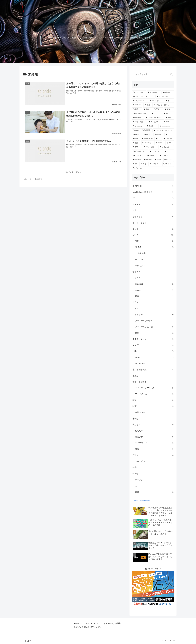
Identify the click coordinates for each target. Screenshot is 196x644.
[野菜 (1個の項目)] (158, 109)
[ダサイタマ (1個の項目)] (155, 122)
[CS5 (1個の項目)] (136, 139)
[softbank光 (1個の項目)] (166, 147)
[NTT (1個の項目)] (137, 147)
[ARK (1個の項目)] (168, 122)
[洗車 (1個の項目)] (148, 109)
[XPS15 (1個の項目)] (137, 134)
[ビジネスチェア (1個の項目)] (140, 151)
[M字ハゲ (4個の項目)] (168, 92)
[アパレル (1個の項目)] (168, 164)
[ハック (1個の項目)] (148, 134)
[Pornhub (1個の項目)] (148, 160)
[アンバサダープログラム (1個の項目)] (163, 130)
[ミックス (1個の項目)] (139, 156)
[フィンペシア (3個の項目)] (140, 101)
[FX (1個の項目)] (136, 164)
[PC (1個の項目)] (159, 139)
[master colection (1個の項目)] (141, 113)
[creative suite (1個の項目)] (148, 139)
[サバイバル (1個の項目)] (148, 143)
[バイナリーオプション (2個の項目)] (163, 105)
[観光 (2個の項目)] (137, 109)
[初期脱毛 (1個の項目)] (147, 130)
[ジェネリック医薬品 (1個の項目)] (154, 118)
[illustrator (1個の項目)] (137, 160)
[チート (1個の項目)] (158, 160)
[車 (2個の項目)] (169, 101)
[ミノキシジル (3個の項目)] (165, 97)
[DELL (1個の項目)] (136, 130)
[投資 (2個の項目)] (148, 105)
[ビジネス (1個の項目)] (169, 160)
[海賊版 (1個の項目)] (159, 134)
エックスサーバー (141, 500)
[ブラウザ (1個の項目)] (168, 139)
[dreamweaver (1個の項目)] (166, 126)
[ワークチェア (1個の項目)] (156, 151)
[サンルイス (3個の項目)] (157, 101)
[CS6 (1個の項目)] (169, 134)
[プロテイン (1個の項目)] (153, 168)
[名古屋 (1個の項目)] (152, 156)
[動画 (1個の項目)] (137, 143)
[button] (171, 74)
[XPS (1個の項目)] (169, 109)
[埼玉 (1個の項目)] (169, 118)
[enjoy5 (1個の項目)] (160, 143)
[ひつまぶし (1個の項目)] (166, 156)
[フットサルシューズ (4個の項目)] (144, 97)
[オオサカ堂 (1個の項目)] (140, 122)
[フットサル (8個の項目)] (139, 92)
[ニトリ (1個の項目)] (169, 151)
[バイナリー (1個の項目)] (155, 164)
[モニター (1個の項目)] (152, 126)
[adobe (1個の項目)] (168, 113)
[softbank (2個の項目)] (138, 105)
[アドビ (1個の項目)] (156, 113)
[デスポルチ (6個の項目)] (154, 92)
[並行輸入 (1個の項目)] (138, 118)
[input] (153, 74)
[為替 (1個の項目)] (144, 164)
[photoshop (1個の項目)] (139, 126)
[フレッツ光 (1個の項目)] (151, 147)
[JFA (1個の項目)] (170, 143)
